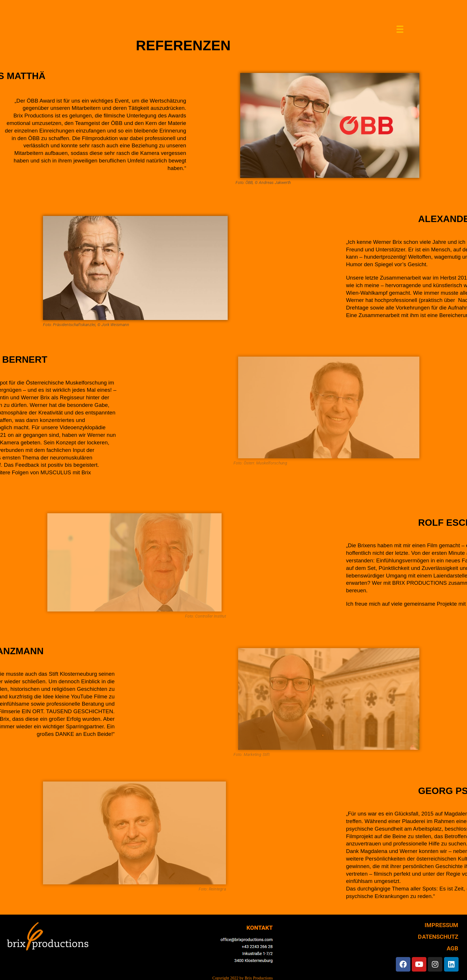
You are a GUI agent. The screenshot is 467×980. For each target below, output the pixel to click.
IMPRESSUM (442, 925)
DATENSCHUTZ (438, 937)
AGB (452, 948)
